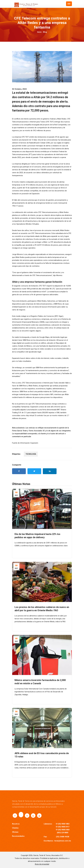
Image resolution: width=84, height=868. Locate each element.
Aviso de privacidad (42, 864)
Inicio (39, 32)
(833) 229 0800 (63, 833)
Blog (45, 32)
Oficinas (15, 832)
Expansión (34, 443)
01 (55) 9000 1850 (63, 824)
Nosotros (16, 824)
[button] (69, 4)
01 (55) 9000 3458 (63, 830)
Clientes (15, 828)
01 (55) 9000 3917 (63, 827)
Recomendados (18, 836)
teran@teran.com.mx (63, 841)
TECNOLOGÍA (31, 454)
